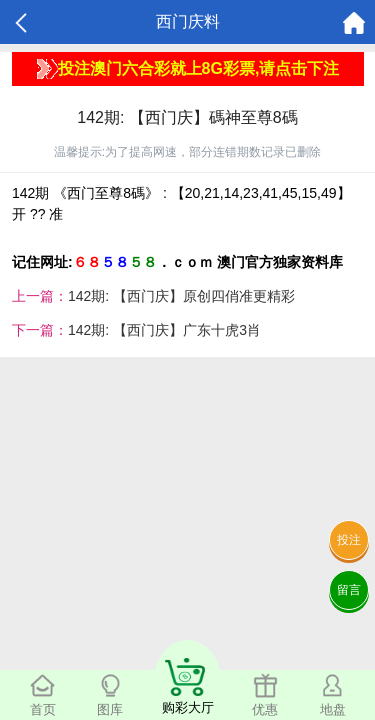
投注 (349, 540)
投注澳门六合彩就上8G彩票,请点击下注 (188, 69)
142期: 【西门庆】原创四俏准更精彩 (181, 296)
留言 (349, 590)
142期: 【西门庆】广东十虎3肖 (164, 330)
